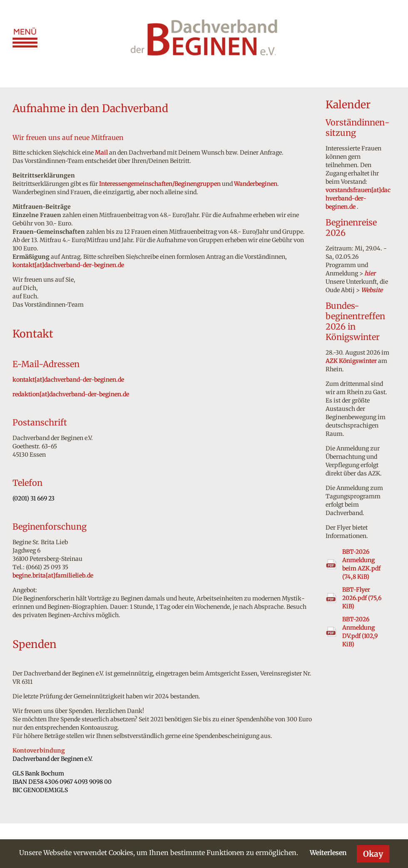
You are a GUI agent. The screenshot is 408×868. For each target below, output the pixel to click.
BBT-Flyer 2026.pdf (362, 598)
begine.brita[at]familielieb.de (53, 575)
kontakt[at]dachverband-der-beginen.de (68, 265)
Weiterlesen (328, 853)
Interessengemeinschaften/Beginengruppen (160, 184)
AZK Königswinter (351, 361)
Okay (373, 854)
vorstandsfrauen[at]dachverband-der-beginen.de (358, 198)
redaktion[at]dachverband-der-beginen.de (71, 394)
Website (372, 290)
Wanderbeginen (256, 184)
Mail (101, 153)
